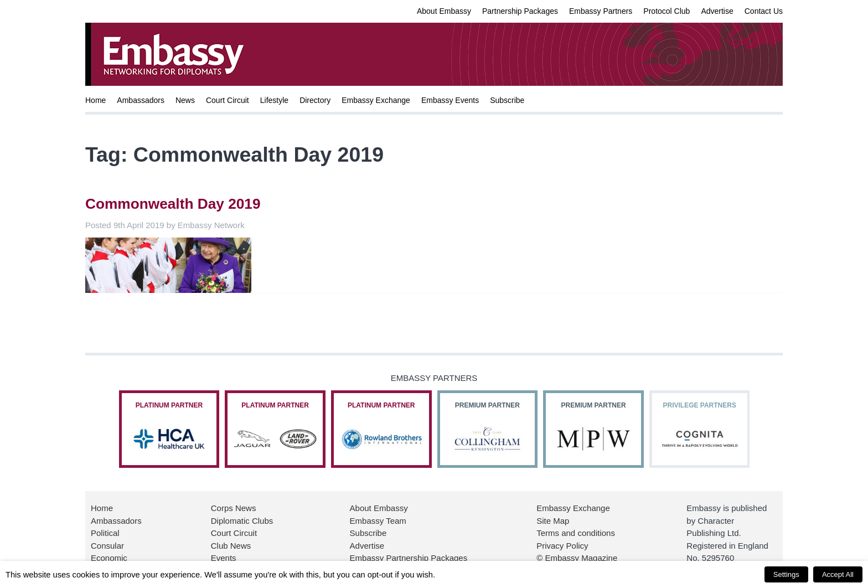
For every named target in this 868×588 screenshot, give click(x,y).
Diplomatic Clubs (242, 521)
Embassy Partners (601, 11)
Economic (109, 558)
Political (105, 533)
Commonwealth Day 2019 (173, 204)
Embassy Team (378, 521)
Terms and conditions (576, 533)
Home (95, 100)
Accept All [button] (838, 574)
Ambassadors (141, 100)
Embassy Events (450, 100)
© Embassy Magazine (577, 558)
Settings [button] (786, 574)
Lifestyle (274, 100)
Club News (231, 546)
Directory (315, 100)
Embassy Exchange (376, 100)
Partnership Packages (520, 11)
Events (224, 558)
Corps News (234, 508)
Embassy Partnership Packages (409, 558)
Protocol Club (666, 11)
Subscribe (507, 100)
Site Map (553, 521)
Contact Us (764, 11)
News (185, 100)
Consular (107, 546)
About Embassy (444, 11)
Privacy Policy (562, 546)
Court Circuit (228, 100)
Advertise (717, 11)
